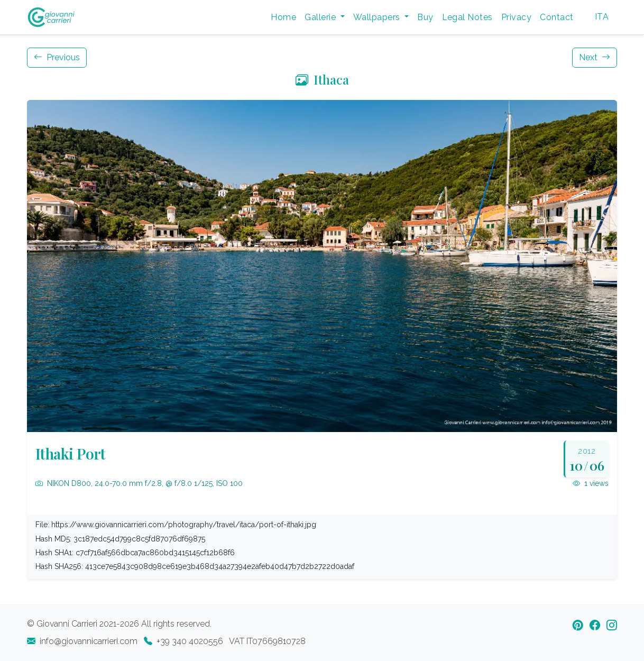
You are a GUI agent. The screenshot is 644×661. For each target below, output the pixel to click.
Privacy (516, 17)
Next (595, 57)
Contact (556, 17)
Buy (425, 17)
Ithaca (322, 79)
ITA (602, 17)
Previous (57, 57)
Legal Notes (467, 17)
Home (283, 17)
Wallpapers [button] (378, 17)
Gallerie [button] (321, 17)
